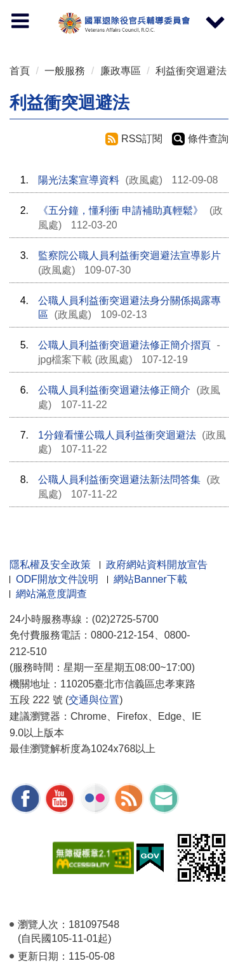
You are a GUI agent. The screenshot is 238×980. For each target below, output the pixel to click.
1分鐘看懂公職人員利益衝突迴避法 (117, 435)
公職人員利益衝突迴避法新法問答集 (119, 480)
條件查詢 (208, 139)
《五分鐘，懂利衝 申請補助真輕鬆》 (121, 210)
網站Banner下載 (150, 579)
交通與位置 (94, 700)
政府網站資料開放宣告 (157, 565)
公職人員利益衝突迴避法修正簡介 (114, 390)
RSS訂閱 (142, 139)
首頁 (20, 71)
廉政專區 (121, 71)
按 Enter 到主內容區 (57, 9)
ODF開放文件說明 (57, 579)
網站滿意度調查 (51, 594)
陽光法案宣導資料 (79, 180)
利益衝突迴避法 (191, 71)
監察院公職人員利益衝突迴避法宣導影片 (129, 255)
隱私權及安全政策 (50, 565)
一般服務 (65, 71)
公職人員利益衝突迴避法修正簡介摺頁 (124, 345)
